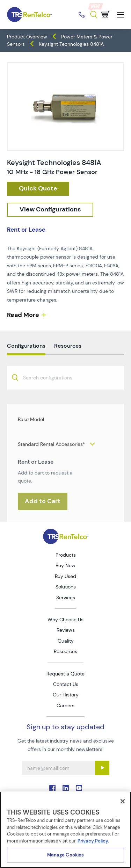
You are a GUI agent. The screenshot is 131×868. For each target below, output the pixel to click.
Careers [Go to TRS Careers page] (65, 706)
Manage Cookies (66, 855)
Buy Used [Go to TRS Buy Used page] (65, 576)
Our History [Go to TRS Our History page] (66, 695)
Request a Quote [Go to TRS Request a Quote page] (65, 674)
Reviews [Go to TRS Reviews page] (66, 630)
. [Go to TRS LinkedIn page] (66, 788)
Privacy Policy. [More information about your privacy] (93, 841)
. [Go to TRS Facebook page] (52, 788)
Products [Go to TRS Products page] (66, 555)
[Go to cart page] (105, 15)
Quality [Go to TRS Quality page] (66, 641)
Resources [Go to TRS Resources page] (65, 651)
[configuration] (50, 210)
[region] (65, 830)
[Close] (123, 801)
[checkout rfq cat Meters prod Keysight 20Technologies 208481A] (38, 189)
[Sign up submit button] (102, 768)
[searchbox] (52, 391)
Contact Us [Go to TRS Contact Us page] (66, 684)
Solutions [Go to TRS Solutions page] (66, 587)
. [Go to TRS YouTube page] (79, 788)
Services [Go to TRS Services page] (66, 598)
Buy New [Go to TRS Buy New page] (65, 565)
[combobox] (65, 390)
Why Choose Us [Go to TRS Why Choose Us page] (65, 620)
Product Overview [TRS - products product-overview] (27, 37)
